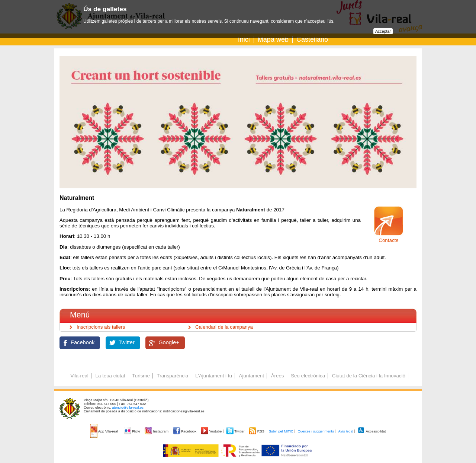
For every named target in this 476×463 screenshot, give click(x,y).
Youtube (212, 431)
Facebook (83, 342)
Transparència (173, 376)
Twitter (127, 342)
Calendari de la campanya (224, 327)
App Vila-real (104, 431)
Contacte (388, 240)
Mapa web (273, 39)
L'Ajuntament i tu (214, 376)
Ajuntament (252, 376)
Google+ (169, 342)
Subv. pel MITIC (281, 431)
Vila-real (79, 376)
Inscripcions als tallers (101, 327)
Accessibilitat (372, 431)
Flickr (133, 431)
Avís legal (345, 431)
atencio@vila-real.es (128, 408)
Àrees (278, 376)
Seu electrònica (308, 376)
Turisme (141, 376)
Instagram (157, 431)
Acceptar (383, 31)
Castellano (312, 39)
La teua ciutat (110, 376)
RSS (257, 431)
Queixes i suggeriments (316, 431)
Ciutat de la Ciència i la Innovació (369, 376)
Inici (244, 39)
